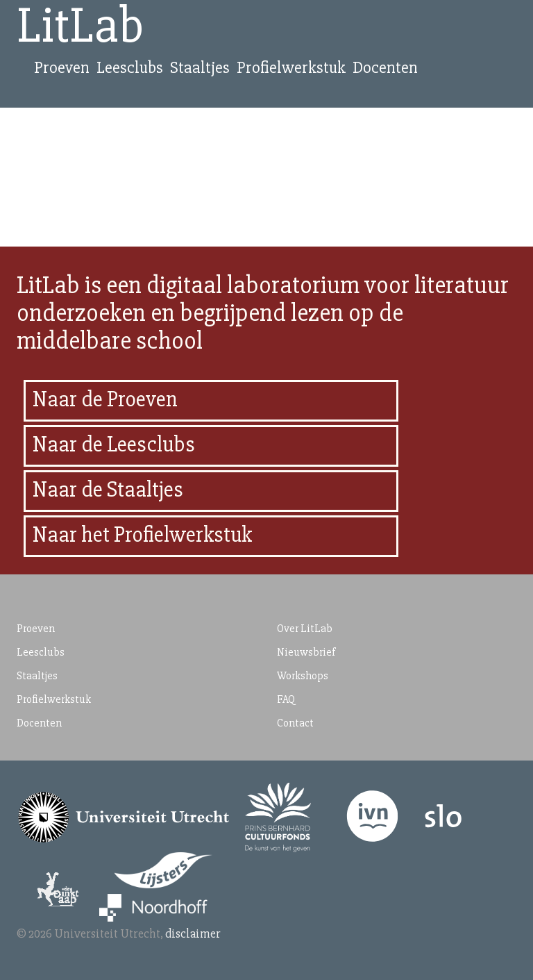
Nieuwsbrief (306, 652)
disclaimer (193, 933)
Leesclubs (130, 68)
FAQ (286, 699)
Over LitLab (305, 629)
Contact (295, 723)
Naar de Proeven (105, 399)
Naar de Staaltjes (108, 489)
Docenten (385, 68)
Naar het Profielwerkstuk (142, 534)
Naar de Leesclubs (114, 444)
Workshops (303, 676)
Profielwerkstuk (291, 68)
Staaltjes (200, 68)
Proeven (62, 68)
